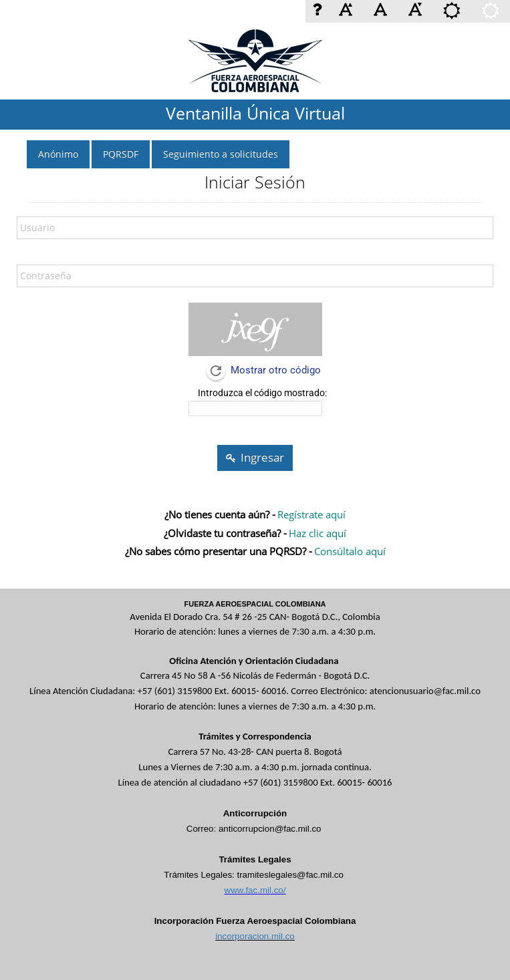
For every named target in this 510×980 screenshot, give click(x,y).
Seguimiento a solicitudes (221, 154)
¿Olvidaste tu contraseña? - (225, 533)
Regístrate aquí (311, 514)
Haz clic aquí (317, 533)
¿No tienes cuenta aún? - (220, 514)
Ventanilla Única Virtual (255, 113)
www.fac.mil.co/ (255, 890)
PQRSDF (121, 154)
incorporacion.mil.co (255, 936)
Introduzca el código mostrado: (262, 393)
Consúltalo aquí (350, 551)
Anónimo (58, 154)
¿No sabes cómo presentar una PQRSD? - (219, 551)
